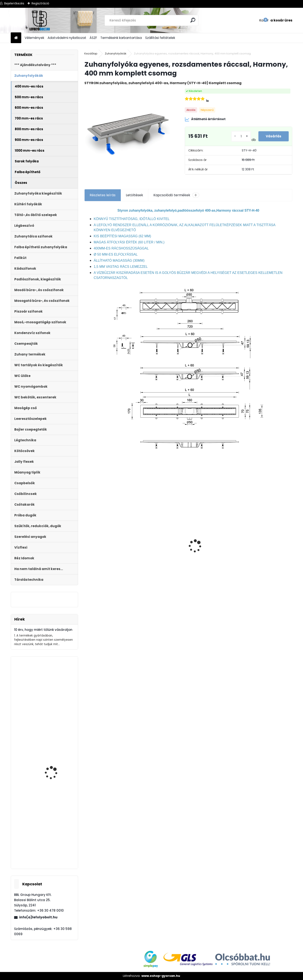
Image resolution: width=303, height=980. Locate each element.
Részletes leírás (103, 195)
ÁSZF (93, 38)
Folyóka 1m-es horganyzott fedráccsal (266, 534)
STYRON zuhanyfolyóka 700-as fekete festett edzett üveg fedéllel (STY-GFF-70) (163, 549)
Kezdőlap (91, 54)
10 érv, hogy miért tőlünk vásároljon (43, 630)
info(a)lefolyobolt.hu (38, 917)
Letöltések (134, 195)
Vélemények (34, 38)
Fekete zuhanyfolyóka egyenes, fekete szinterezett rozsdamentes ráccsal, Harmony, (56, 721)
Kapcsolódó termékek (176, 195)
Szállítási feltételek (160, 38)
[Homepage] (16, 38)
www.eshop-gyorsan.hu (161, 976)
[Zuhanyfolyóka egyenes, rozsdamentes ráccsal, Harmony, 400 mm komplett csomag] (128, 132)
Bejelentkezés (14, 3)
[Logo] (40, 20)
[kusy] (240, 136)
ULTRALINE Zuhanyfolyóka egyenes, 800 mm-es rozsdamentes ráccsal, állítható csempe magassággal (108, 562)
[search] (193, 20)
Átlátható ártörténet (205, 119)
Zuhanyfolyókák (116, 54)
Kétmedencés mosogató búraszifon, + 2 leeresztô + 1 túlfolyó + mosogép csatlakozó (57, 844)
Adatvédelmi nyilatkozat (67, 38)
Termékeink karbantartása (121, 38)
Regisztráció (40, 3)
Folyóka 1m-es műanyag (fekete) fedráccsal (211, 547)
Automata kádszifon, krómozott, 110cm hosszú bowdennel (57, 778)
